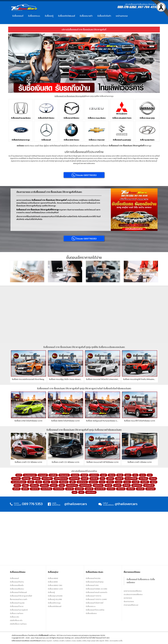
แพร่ (81, 492)
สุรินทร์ (16, 489)
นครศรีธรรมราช (61, 478)
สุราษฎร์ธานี (149, 485)
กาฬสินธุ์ (53, 475)
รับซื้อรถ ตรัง (14, 617)
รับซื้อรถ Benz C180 (55, 585)
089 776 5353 (32, 504)
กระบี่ (19, 475)
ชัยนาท (112, 475)
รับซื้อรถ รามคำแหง (17, 613)
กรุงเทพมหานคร (30, 475)
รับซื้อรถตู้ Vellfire (55, 599)
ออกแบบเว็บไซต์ (80, 638)
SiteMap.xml (69, 638)
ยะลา (102, 482)
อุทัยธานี (89, 489)
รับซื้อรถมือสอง (91, 613)
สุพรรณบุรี (137, 485)
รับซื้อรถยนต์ (18, 16)
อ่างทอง (111, 489)
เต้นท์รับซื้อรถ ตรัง (16, 620)
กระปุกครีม (115, 641)
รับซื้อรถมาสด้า (86, 16)
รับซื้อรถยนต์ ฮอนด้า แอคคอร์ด (96, 592)
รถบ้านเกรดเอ (122, 16)
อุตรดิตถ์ (79, 489)
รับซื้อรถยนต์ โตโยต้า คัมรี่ (94, 603)
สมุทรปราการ (72, 485)
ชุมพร (128, 475)
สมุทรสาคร (98, 485)
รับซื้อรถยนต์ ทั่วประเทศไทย (95, 610)
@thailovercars (76, 504)
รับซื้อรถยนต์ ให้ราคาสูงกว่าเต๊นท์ (21, 596)
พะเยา (31, 482)
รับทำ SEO (106, 638)
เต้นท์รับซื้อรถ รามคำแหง (18, 624)
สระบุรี (108, 485)
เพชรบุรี (140, 489)
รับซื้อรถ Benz (53, 578)
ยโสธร (110, 482)
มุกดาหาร (93, 482)
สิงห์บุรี (127, 485)
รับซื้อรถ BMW (53, 582)
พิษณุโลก (64, 482)
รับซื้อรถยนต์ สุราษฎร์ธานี (19, 610)
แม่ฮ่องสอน (91, 492)
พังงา (39, 482)
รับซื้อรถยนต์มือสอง (17, 589)
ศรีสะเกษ (34, 485)
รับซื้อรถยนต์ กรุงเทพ (17, 603)
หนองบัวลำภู (46, 489)
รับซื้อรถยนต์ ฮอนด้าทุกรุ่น (95, 582)
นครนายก (16, 478)
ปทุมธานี (119, 478)
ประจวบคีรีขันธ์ (131, 478)
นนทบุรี (85, 478)
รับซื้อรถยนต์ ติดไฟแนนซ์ (18, 592)
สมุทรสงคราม (85, 485)
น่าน (102, 478)
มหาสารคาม (82, 482)
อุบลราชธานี (100, 489)
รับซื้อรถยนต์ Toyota (94, 596)
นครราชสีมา (47, 478)
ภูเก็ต (73, 482)
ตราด (143, 475)
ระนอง (119, 482)
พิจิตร (55, 482)
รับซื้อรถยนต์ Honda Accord (96, 589)
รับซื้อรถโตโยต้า (104, 16)
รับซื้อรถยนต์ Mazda (93, 578)
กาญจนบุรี (43, 475)
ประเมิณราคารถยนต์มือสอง (133, 595)
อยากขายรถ (128, 598)
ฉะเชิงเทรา (94, 475)
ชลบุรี (103, 475)
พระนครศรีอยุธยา (19, 482)
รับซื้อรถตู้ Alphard (55, 596)
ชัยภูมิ (120, 475)
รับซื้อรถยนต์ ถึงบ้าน (17, 582)
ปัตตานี (153, 478)
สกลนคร (44, 485)
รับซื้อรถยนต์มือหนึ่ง (17, 585)
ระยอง (127, 482)
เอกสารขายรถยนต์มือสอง (133, 591)
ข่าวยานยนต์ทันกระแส (131, 605)
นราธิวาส (94, 478)
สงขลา (54, 485)
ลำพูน (25, 485)
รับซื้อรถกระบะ (34, 16)
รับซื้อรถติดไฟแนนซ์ (66, 16)
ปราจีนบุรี (143, 478)
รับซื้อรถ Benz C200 (55, 589)
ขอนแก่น (75, 475)
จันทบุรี (84, 475)
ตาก (150, 475)
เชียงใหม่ (131, 489)
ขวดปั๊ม (120, 641)
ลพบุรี (154, 482)
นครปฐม (26, 478)
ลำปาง (17, 485)
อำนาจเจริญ (59, 489)
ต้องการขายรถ (129, 602)
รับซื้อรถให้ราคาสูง (54, 603)
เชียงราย (121, 489)
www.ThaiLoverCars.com (40, 638)
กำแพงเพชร (64, 475)
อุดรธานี (70, 489)
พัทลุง (46, 482)
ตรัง (135, 475)
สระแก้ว (117, 485)
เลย (75, 492)
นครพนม (36, 478)
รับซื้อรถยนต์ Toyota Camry (96, 599)
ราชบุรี (136, 482)
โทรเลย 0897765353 (84, 175)
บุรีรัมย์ (110, 478)
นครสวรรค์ (74, 478)
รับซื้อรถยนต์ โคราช (17, 606)
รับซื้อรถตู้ (49, 16)
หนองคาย (35, 489)
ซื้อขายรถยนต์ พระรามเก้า (19, 599)
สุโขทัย (25, 489)
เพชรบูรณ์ (150, 489)
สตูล (62, 485)
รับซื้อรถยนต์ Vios (92, 585)
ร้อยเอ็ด (145, 482)
